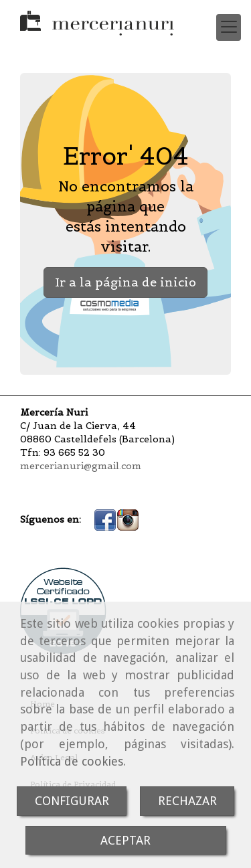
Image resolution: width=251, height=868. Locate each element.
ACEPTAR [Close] (125, 840)
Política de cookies (72, 761)
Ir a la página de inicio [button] (125, 282)
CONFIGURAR (72, 801)
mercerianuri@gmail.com (81, 466)
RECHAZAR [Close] (187, 801)
